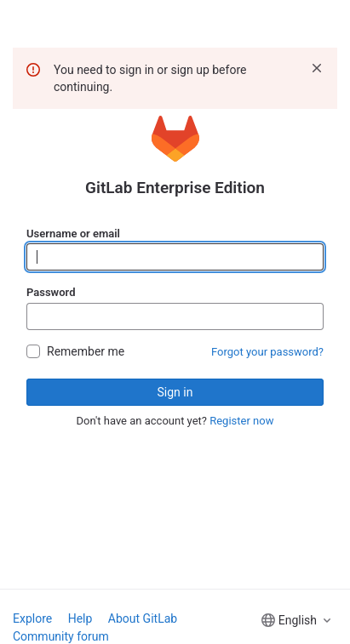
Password (51, 292)
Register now (241, 421)
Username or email (73, 234)
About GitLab (143, 618)
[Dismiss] (317, 68)
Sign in (175, 392)
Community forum (61, 636)
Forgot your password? (267, 352)
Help (80, 618)
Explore (32, 618)
